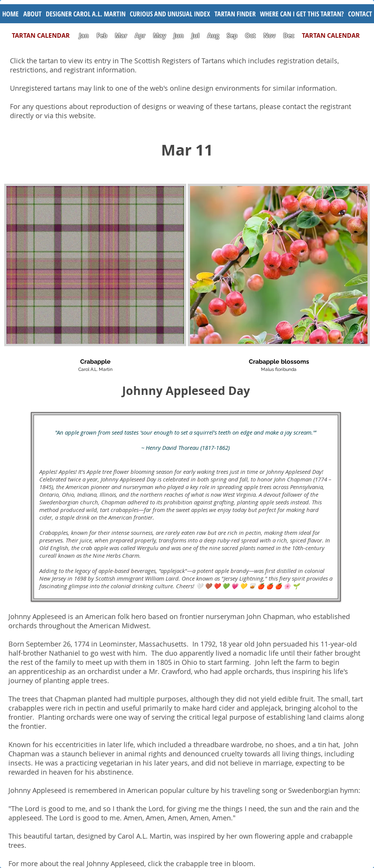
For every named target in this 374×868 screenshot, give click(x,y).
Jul (196, 35)
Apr (140, 35)
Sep (232, 35)
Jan (84, 35)
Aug (213, 35)
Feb (102, 35)
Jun (179, 35)
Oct (251, 35)
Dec (289, 35)
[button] (170, 14)
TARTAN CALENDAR (45, 35)
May (160, 35)
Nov (269, 35)
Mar (121, 35)
